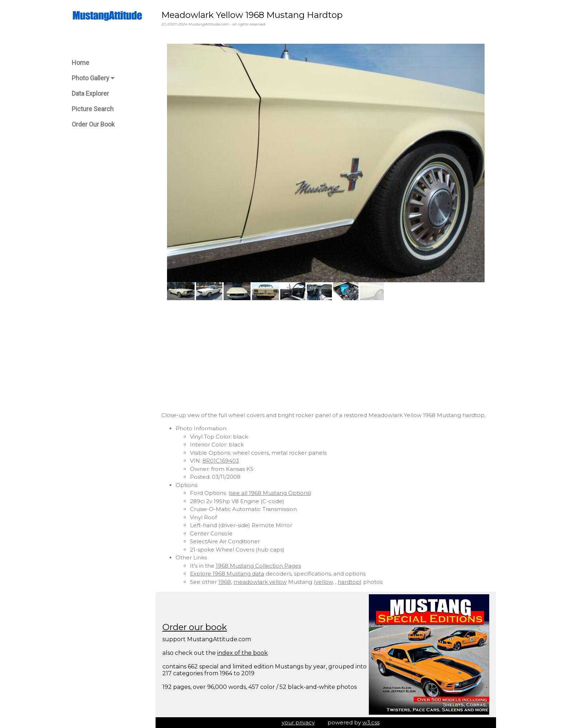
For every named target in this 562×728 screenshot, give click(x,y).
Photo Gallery (93, 78)
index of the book (242, 653)
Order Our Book (93, 124)
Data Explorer (90, 93)
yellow (324, 582)
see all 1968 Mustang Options (270, 493)
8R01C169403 (221, 461)
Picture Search (93, 109)
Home (80, 63)
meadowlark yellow (260, 582)
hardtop (349, 582)
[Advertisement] (326, 356)
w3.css (371, 722)
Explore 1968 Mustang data (227, 574)
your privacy (298, 722)
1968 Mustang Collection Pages (258, 566)
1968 (225, 582)
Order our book (195, 627)
